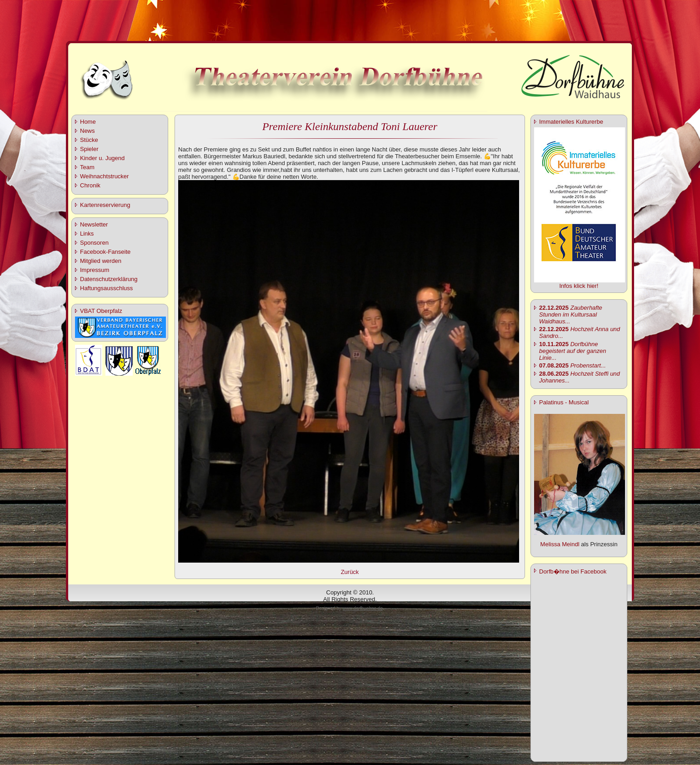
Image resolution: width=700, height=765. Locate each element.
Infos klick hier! (579, 286)
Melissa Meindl (560, 544)
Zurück (350, 572)
